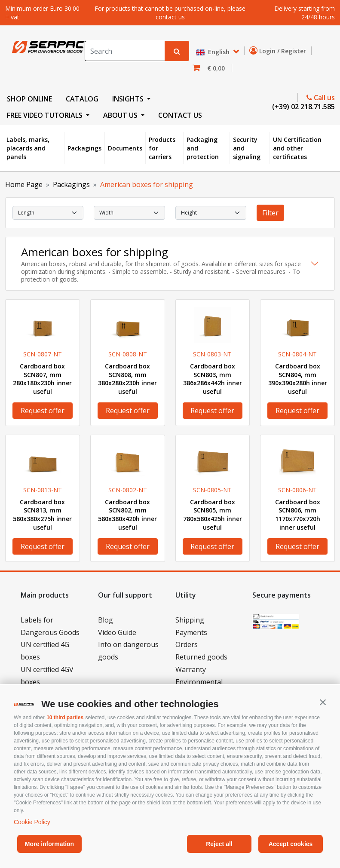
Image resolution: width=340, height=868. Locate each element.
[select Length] (48, 213)
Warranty (191, 669)
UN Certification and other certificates (297, 148)
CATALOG (82, 99)
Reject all (219, 844)
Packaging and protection (203, 148)
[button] (323, 702)
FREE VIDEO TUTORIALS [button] (46, 115)
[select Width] (129, 213)
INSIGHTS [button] (129, 99)
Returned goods (201, 657)
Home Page (24, 184)
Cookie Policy (32, 822)
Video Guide (117, 632)
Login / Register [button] (279, 51)
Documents (125, 148)
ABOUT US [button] (121, 115)
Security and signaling (247, 148)
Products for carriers (162, 148)
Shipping (190, 620)
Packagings (84, 148)
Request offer (43, 411)
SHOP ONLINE (29, 99)
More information (49, 844)
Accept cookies (291, 844)
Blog (106, 620)
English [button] (214, 52)
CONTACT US (180, 115)
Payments (191, 632)
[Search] (125, 51)
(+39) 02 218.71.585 (303, 107)
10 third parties (65, 718)
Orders (187, 644)
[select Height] (211, 213)
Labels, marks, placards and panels (28, 148)
